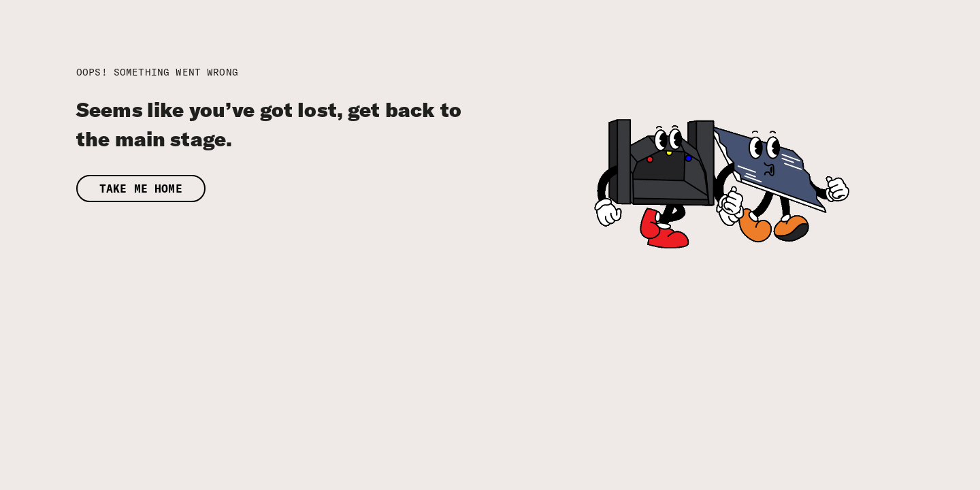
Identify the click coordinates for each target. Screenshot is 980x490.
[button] (303, 189)
